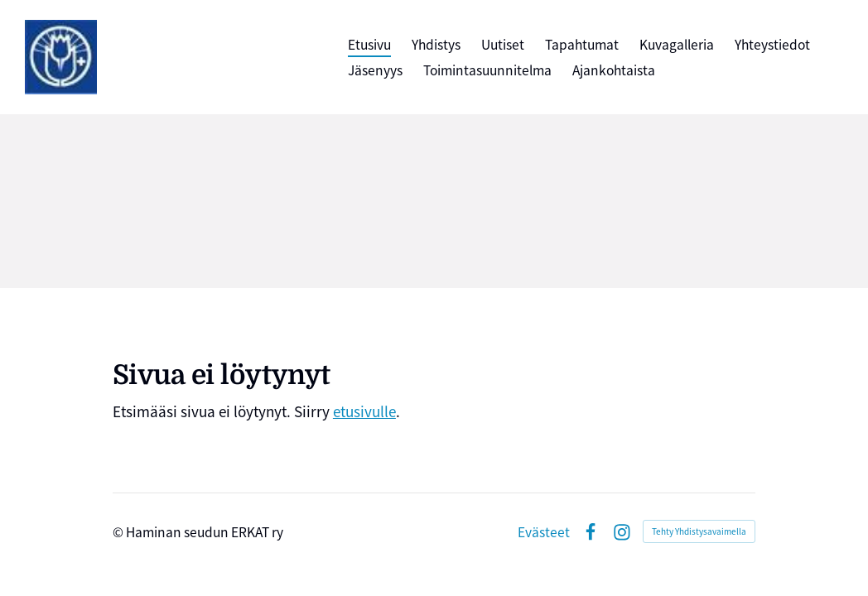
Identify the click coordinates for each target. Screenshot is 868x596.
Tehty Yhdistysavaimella (699, 531)
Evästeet (544, 532)
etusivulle (364, 411)
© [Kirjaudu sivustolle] (119, 531)
